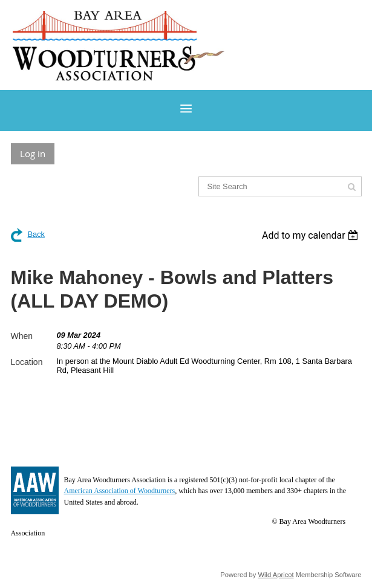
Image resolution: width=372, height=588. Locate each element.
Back (36, 234)
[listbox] (312, 235)
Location (27, 362)
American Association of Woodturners (120, 491)
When (22, 336)
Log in (33, 153)
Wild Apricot (276, 575)
